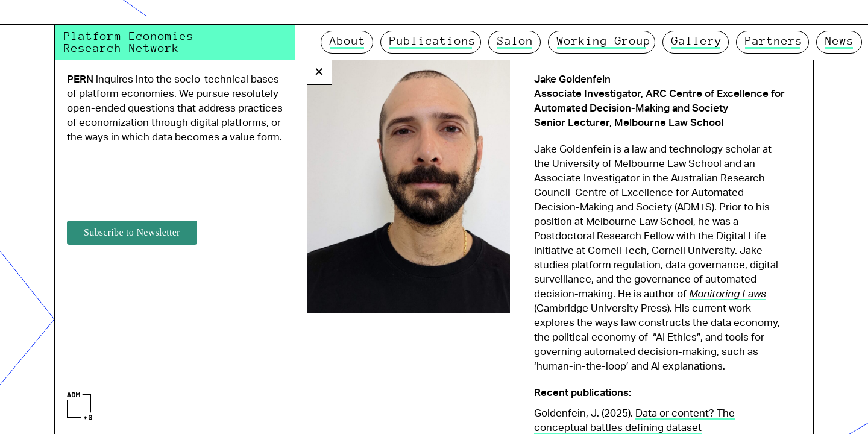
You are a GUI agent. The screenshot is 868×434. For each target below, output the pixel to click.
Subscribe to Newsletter (132, 232)
